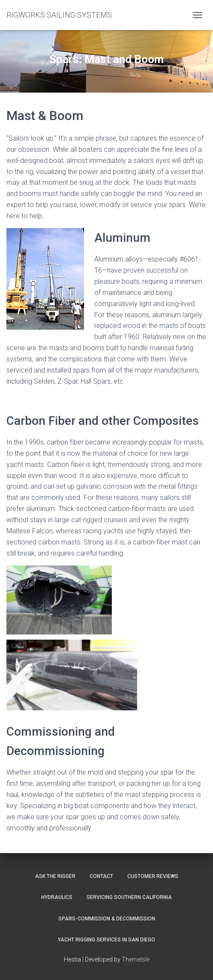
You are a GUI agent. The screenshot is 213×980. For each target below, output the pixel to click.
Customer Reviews (153, 876)
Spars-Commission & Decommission (107, 919)
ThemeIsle (136, 959)
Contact (101, 876)
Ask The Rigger (55, 876)
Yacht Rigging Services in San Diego (106, 940)
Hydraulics (57, 897)
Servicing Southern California (129, 897)
